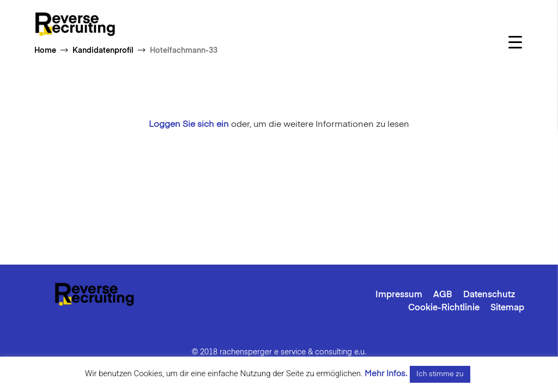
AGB (443, 295)
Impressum (399, 295)
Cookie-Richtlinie (444, 308)
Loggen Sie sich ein (189, 125)
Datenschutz (489, 295)
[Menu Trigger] (515, 42)
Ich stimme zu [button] (440, 374)
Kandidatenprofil (103, 51)
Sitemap (507, 308)
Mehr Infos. (386, 374)
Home (45, 51)
